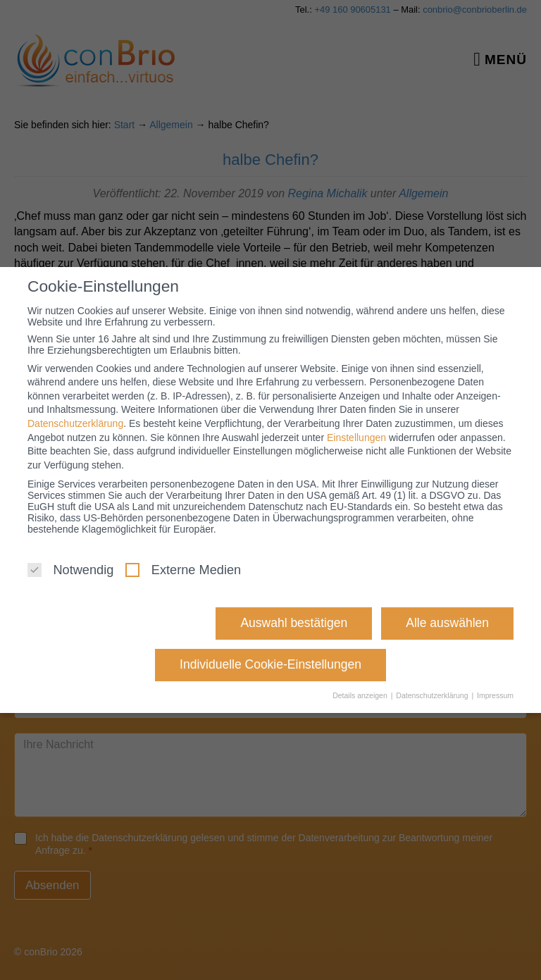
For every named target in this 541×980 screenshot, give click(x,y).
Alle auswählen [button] (447, 623)
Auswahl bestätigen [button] (294, 623)
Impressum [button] (495, 695)
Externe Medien (183, 570)
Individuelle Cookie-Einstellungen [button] (270, 664)
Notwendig (70, 570)
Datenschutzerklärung (75, 423)
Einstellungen (356, 438)
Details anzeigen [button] (361, 695)
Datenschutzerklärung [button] (433, 695)
